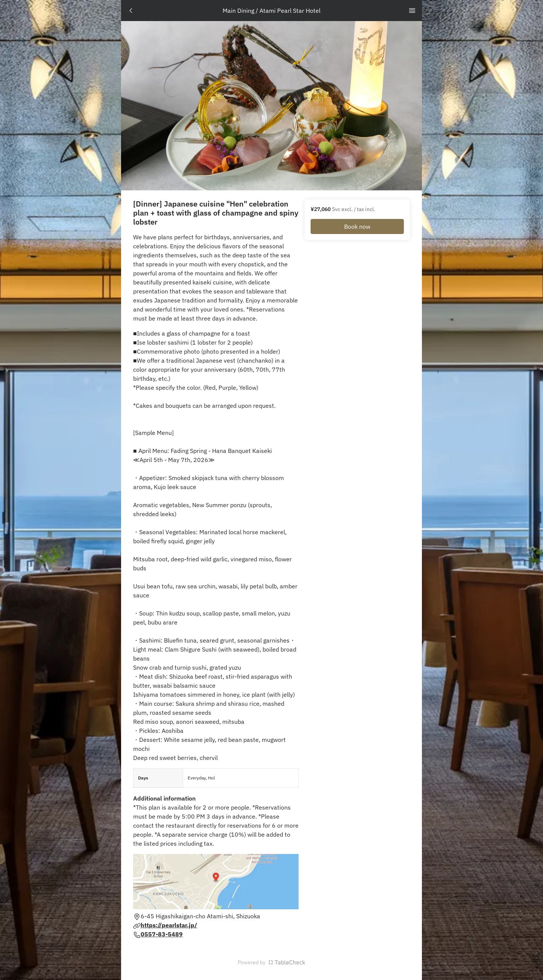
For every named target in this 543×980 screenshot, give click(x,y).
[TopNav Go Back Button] (131, 11)
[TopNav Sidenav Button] (412, 11)
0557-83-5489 (162, 934)
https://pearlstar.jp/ (169, 925)
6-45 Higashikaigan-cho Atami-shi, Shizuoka (200, 916)
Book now (357, 226)
